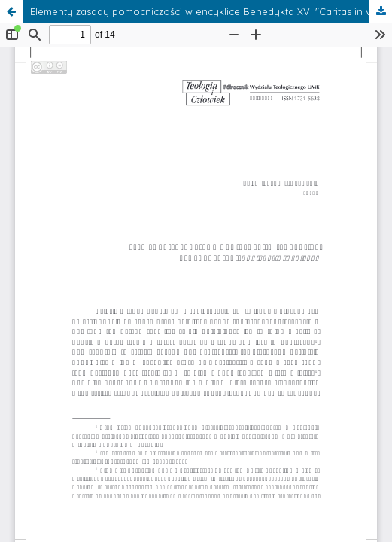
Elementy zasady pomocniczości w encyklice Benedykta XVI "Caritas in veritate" (211, 11)
